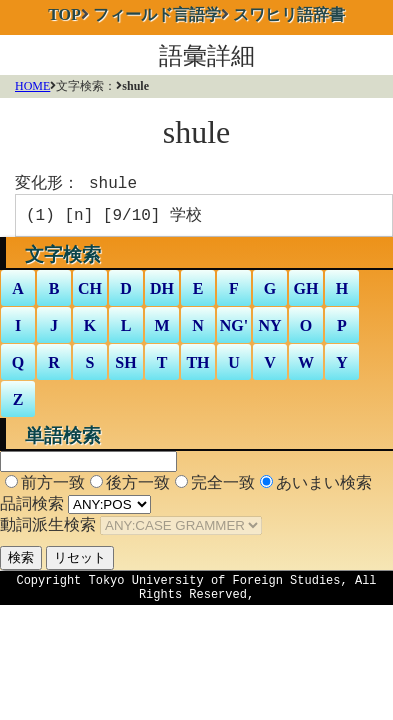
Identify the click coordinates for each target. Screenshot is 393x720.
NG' (234, 329)
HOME (32, 86)
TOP (64, 14)
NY (269, 329)
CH (90, 292)
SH (125, 366)
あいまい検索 (324, 486)
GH (306, 292)
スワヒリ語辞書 (289, 14)
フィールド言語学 (157, 14)
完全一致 (223, 486)
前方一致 (53, 486)
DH (162, 292)
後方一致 (138, 486)
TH (197, 366)
